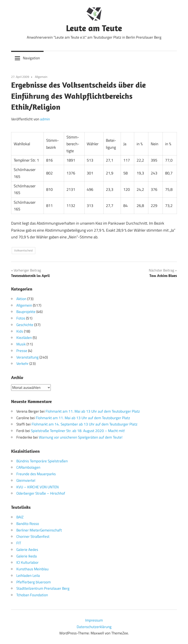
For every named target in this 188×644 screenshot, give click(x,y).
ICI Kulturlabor (27, 562)
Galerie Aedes (27, 549)
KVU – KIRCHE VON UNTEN (37, 487)
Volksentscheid (23, 250)
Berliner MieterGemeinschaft (39, 530)
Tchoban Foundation (32, 595)
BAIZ (20, 517)
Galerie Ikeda (27, 556)
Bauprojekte (26, 312)
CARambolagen (28, 467)
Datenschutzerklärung (94, 627)
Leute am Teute (94, 28)
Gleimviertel (26, 480)
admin (45, 119)
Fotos (21, 318)
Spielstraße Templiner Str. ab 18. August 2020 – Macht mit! (78, 431)
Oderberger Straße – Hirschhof (41, 493)
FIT (19, 543)
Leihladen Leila (28, 575)
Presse (22, 351)
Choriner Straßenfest (33, 536)
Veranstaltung (27, 357)
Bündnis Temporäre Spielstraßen (42, 461)
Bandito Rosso (28, 523)
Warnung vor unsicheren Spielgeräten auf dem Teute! (81, 437)
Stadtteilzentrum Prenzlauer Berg (43, 588)
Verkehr (22, 364)
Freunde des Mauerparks (36, 474)
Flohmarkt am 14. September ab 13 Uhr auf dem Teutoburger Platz (85, 424)
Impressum (94, 620)
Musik (21, 344)
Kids (20, 331)
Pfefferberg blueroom (34, 582)
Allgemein (41, 77)
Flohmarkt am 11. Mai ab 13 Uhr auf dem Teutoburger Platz (93, 411)
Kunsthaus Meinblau (32, 569)
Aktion (21, 299)
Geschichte (25, 325)
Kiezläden (24, 338)
